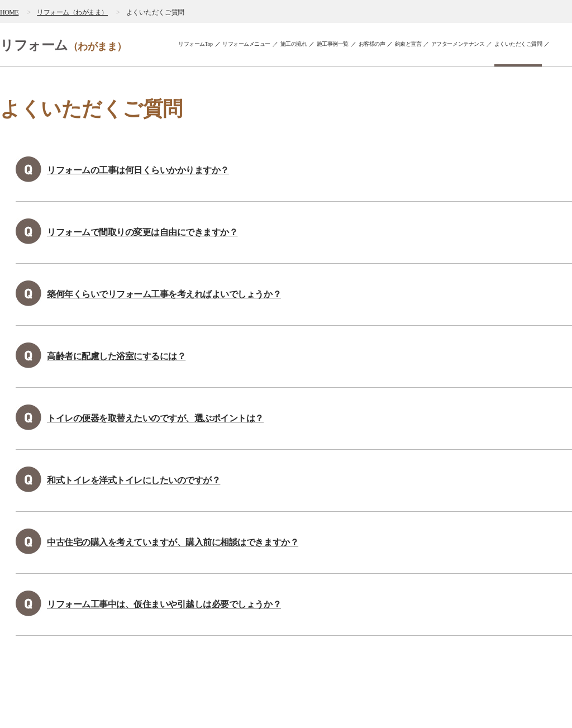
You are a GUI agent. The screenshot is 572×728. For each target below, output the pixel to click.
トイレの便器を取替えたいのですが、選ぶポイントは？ (155, 418)
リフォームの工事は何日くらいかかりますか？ (138, 170)
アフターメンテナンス (458, 44)
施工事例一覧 (333, 44)
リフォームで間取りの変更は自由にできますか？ (142, 232)
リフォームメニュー (246, 44)
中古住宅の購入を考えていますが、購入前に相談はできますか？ (173, 542)
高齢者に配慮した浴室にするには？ (116, 356)
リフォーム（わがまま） (72, 12)
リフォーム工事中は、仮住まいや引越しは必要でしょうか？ (164, 604)
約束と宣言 (408, 44)
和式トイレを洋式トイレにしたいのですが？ (134, 480)
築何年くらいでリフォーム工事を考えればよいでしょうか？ (164, 294)
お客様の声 (372, 44)
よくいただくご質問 (518, 44)
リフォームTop (196, 44)
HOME (9, 12)
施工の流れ (294, 44)
